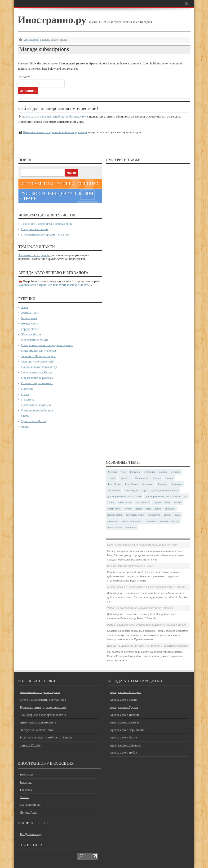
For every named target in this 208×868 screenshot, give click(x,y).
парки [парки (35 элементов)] (139, 509)
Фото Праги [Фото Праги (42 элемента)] (114, 484)
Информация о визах (35, 229)
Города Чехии (30, 329)
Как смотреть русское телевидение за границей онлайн (153, 625)
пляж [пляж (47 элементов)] (158, 509)
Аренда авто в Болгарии (125, 692)
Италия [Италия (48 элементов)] (111, 478)
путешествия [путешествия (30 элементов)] (115, 515)
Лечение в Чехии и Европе (39, 356)
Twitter (24, 797)
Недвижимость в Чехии (37, 372)
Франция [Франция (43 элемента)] (163, 484)
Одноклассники (30, 805)
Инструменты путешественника (60, 184)
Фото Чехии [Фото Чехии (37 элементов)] (131, 484)
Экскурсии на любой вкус (37, 730)
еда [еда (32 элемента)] (186, 496)
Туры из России (30, 745)
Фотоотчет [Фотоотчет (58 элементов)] (148, 484)
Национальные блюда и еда (39, 367)
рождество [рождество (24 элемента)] (154, 515)
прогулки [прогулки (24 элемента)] (170, 509)
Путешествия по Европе (37, 410)
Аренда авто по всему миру (38, 722)
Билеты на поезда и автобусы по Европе (46, 737)
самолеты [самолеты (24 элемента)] (113, 521)
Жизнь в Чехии (31, 334)
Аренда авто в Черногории (127, 730)
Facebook (26, 790)
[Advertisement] (148, 310)
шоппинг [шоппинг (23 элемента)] (131, 527)
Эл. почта (24, 77)
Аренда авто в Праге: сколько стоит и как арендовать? (55, 285)
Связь (25, 416)
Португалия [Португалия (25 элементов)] (142, 478)
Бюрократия (29, 318)
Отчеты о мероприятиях (37, 383)
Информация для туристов (39, 351)
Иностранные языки (35, 340)
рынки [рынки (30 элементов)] (168, 515)
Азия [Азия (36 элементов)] (123, 472)
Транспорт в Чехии (34, 421)
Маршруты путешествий (38, 361)
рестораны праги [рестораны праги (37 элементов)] (135, 515)
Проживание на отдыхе (36, 405)
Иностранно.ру (52, 20)
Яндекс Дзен (28, 812)
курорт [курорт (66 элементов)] (157, 502)
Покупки (27, 389)
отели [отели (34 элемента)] (128, 509)
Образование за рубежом (38, 378)
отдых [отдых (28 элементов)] (178, 502)
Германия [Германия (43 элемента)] (150, 472)
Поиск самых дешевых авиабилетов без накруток (54, 116)
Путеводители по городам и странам (45, 234)
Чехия (25, 427)
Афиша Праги (30, 313)
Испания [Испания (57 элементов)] (175, 472)
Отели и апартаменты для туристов (43, 700)
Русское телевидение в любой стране (57, 196)
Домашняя (31, 40)
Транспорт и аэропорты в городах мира (47, 224)
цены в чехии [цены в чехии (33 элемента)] (115, 527)
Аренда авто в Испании (125, 715)
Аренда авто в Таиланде (125, 745)
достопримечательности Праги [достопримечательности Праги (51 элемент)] (124, 496)
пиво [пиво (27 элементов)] (149, 509)
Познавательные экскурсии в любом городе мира (55, 132)
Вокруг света (30, 323)
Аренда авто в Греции (124, 700)
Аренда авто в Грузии (124, 707)
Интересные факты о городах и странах (47, 345)
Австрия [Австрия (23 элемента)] (112, 472)
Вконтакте (27, 774)
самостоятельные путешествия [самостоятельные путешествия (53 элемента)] (139, 521)
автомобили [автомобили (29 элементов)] (114, 490)
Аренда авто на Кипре (124, 722)
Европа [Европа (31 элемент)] (163, 472)
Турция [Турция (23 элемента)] (169, 478)
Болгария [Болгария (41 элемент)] (135, 472)
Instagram (26, 782)
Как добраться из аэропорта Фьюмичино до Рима (147, 545)
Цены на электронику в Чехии (135, 566)
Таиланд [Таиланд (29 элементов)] (157, 478)
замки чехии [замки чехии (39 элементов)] (125, 502)
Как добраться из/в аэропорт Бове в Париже (158, 587)
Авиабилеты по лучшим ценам (40, 692)
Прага (25, 394)
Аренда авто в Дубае (123, 752)
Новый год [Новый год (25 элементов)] (125, 478)
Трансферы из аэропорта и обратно (43, 715)
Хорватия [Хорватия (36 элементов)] (177, 484)
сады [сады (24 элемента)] (178, 515)
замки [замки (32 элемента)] (111, 502)
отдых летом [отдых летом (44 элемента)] (114, 509)
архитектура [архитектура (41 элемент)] (131, 490)
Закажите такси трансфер (35, 255)
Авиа (25, 307)
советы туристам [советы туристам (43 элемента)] (169, 521)
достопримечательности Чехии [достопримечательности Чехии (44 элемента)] (163, 496)
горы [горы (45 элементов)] (145, 490)
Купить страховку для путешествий (43, 707)
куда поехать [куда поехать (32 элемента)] (143, 502)
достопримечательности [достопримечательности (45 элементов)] (165, 490)
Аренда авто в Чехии (123, 737)
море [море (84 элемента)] (168, 502)
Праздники (28, 399)
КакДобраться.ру (31, 834)
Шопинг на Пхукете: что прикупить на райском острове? (154, 646)
